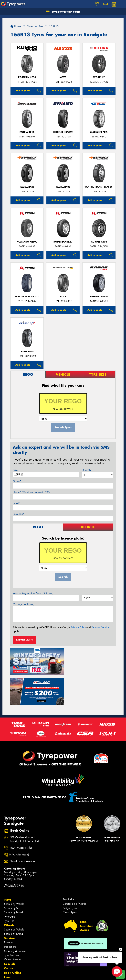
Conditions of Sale (44, 975)
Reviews (10, 955)
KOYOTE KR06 (99, 242)
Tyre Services (11, 924)
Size (15, 470)
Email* (17, 503)
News (8, 950)
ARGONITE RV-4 (99, 297)
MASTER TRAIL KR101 (27, 297)
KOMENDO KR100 (27, 242)
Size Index (68, 868)
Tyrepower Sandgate (63, 12)
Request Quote (24, 640)
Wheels (9, 894)
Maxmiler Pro (99, 132)
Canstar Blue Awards (74, 873)
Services (10, 907)
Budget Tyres (70, 877)
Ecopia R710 (27, 132)
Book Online (13, 941)
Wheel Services (13, 928)
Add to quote (23, 91)
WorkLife (99, 77)
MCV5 (63, 77)
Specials (10, 933)
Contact (9, 937)
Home (16, 26)
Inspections (10, 916)
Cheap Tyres (70, 881)
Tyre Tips (9, 890)
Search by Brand (13, 881)
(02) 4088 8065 (21, 816)
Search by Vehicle (14, 873)
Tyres (8, 868)
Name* (17, 481)
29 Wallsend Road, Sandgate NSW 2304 (25, 808)
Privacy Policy (78, 627)
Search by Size (13, 877)
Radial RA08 (27, 187)
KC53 (63, 297)
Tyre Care (10, 885)
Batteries (9, 911)
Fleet (7, 946)
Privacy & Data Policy (23, 975)
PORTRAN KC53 (27, 77)
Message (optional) (24, 604)
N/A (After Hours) (19, 823)
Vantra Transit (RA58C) (99, 187)
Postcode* (19, 514)
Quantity (86, 470)
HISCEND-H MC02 (63, 132)
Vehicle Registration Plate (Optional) (33, 593)
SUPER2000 (27, 351)
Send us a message (23, 830)
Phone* (31, 492)
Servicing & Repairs (15, 920)
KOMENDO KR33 (63, 242)
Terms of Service (100, 627)
